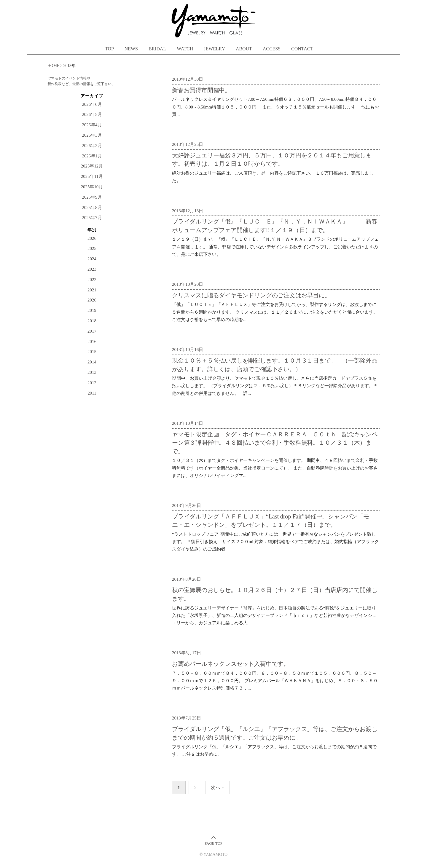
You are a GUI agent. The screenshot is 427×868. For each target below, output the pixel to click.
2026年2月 (92, 146)
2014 (92, 362)
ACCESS (272, 49)
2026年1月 (92, 156)
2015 (92, 352)
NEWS (131, 49)
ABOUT (244, 49)
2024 (92, 259)
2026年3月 (92, 135)
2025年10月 (92, 187)
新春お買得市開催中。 (201, 90)
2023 (92, 269)
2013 (92, 372)
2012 (92, 383)
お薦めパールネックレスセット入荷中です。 (231, 664)
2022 (92, 280)
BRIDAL (157, 49)
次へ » (217, 788)
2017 (92, 331)
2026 (92, 238)
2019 (92, 310)
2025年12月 (92, 166)
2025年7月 (92, 218)
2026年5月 (92, 114)
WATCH (185, 49)
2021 (92, 290)
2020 (92, 300)
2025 (92, 248)
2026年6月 (92, 104)
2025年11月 (92, 176)
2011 (92, 393)
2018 (92, 321)
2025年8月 (92, 208)
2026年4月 (92, 125)
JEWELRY (214, 49)
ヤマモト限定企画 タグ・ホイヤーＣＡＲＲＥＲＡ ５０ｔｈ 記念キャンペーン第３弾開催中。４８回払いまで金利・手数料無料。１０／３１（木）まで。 (275, 443)
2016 (92, 342)
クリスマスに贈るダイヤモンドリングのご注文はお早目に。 (251, 295)
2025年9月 (92, 197)
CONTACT (302, 49)
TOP (109, 49)
